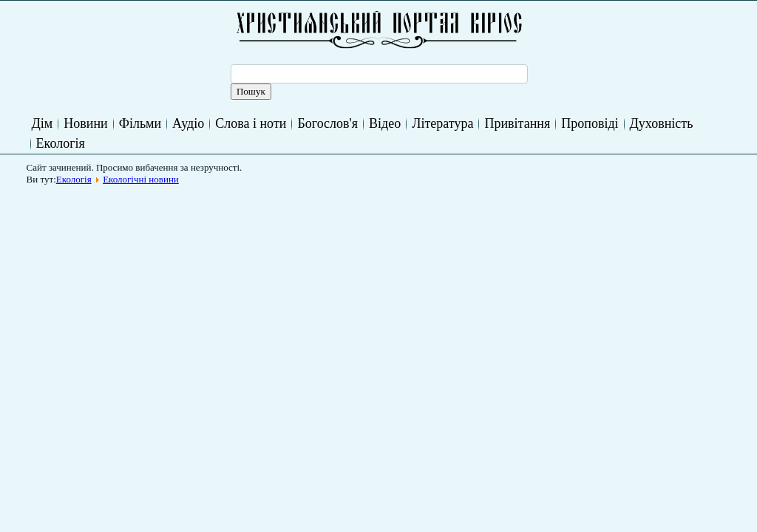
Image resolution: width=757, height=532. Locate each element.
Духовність (662, 123)
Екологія (61, 143)
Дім (43, 123)
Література (442, 123)
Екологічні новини (141, 179)
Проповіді (590, 123)
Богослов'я (327, 123)
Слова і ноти (251, 123)
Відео (385, 123)
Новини (85, 123)
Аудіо (188, 123)
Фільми (140, 123)
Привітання (517, 123)
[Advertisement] (302, 225)
